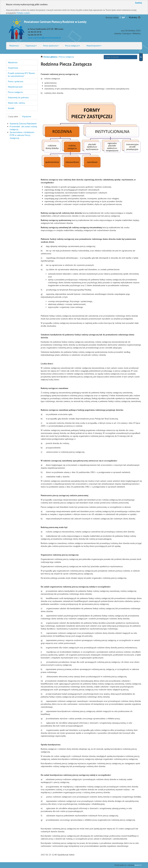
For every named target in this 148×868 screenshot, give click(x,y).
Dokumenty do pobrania (18, 97)
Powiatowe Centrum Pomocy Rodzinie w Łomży (55, 22)
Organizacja (31, 46)
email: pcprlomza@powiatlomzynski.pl (44, 38)
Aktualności (13, 62)
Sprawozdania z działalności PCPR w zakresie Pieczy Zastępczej (22, 135)
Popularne (27, 116)
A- (120, 18)
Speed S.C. (138, 865)
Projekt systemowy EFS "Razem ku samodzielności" (21, 75)
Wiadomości (14, 46)
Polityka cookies (23, 13)
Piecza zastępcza (73, 46)
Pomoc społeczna (51, 46)
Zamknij (138, 3)
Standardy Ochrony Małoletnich (23, 124)
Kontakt (11, 108)
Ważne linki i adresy (16, 103)
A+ (124, 17)
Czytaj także (13, 116)
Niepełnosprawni (94, 46)
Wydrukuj (133, 17)
